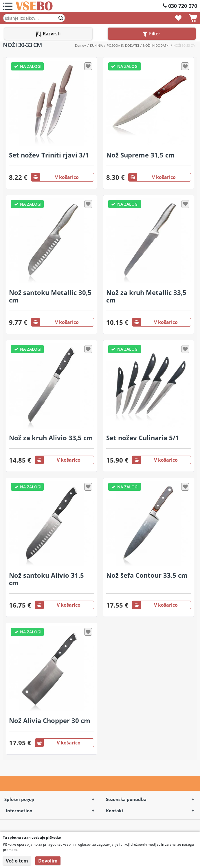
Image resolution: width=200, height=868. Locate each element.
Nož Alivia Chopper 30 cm (50, 720)
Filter (152, 34)
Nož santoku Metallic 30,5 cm (50, 296)
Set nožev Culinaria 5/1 (143, 438)
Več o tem (17, 861)
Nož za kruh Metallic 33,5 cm (146, 296)
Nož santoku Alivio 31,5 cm (46, 579)
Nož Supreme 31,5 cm (141, 155)
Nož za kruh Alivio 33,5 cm (51, 438)
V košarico (55, 177)
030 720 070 (183, 6)
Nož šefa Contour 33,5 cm (147, 575)
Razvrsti (48, 34)
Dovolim (48, 861)
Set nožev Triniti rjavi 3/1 (49, 155)
